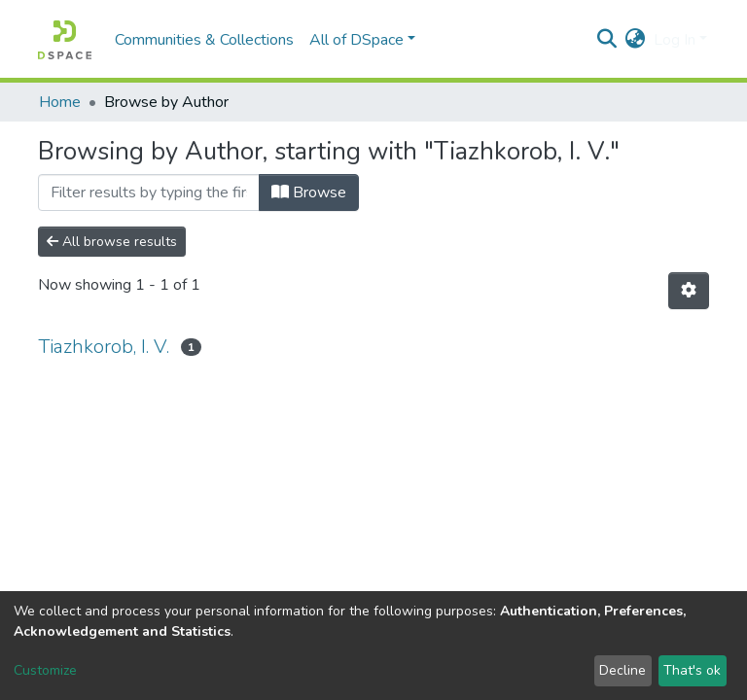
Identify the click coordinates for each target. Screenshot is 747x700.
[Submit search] (607, 40)
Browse (309, 192)
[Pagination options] (689, 291)
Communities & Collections (204, 40)
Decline (622, 670)
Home (60, 102)
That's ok (692, 670)
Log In (675, 40)
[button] (636, 40)
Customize (45, 670)
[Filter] (149, 192)
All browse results (112, 242)
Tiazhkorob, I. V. (104, 347)
